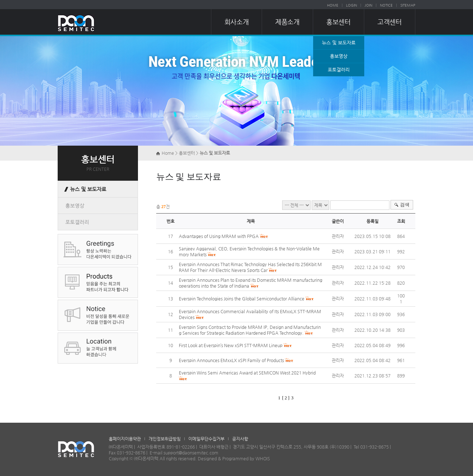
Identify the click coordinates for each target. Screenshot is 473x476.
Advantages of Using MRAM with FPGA (219, 236)
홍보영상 (339, 56)
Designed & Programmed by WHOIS (234, 458)
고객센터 (389, 22)
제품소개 (287, 22)
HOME (333, 5)
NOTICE (386, 5)
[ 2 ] (286, 398)
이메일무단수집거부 (206, 439)
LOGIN (351, 5)
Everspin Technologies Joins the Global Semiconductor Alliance (242, 299)
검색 (405, 205)
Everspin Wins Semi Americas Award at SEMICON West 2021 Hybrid (247, 373)
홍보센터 (338, 22)
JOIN (368, 5)
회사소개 (236, 22)
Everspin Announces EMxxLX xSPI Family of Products (231, 360)
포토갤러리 (339, 70)
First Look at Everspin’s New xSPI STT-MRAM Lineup (231, 345)
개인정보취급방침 (165, 439)
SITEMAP (408, 5)
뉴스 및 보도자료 (339, 43)
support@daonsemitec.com (191, 453)
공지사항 (240, 439)
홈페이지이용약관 (125, 439)
